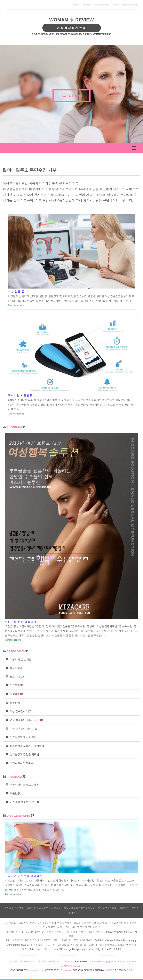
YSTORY (109, 970)
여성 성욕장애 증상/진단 (24, 720)
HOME (76, 5)
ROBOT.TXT (55, 961)
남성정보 (44, 908)
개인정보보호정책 (85, 908)
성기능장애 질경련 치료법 (23, 754)
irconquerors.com (36, 970)
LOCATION (86, 5)
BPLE (130, 970)
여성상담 (68, 908)
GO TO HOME (72, 96)
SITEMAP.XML (27, 961)
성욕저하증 (14, 668)
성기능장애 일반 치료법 (21, 737)
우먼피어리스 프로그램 (24, 785)
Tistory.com (66, 970)
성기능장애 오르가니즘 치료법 (25, 746)
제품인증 (13, 793)
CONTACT (105, 5)
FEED (96, 5)
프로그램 (19, 908)
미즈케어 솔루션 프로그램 (23, 802)
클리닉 (8, 908)
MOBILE (42, 961)
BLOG (126, 5)
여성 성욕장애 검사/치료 (22, 729)
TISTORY (116, 5)
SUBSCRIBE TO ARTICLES (105, 962)
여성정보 (56, 908)
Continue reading (16, 305)
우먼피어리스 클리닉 (20, 763)
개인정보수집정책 (107, 908)
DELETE (68, 961)
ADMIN (134, 5)
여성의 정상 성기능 (19, 659)
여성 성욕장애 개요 (19, 711)
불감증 (14, 694)
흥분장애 (13, 703)
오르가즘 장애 (16, 677)
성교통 (14, 685)
